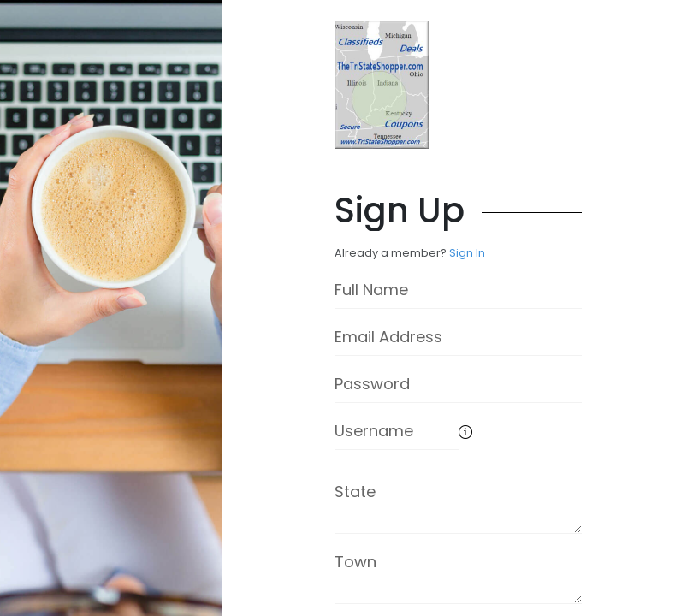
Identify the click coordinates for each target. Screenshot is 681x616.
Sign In (467, 253)
